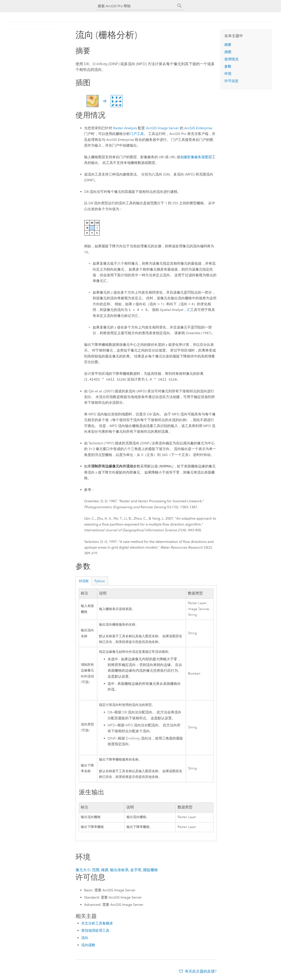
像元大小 (83, 870)
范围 (96, 870)
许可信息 (231, 81)
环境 (228, 74)
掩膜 (105, 870)
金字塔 (136, 870)
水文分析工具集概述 (97, 923)
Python (100, 581)
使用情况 (231, 59)
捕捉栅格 (150, 870)
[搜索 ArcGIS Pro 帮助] (136, 6)
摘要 (228, 45)
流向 (85, 938)
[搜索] (180, 6)
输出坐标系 (119, 870)
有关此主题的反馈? (201, 971)
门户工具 (137, 134)
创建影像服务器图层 (196, 157)
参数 (228, 66)
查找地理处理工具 (95, 931)
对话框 (84, 581)
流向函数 (88, 945)
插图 (228, 52)
